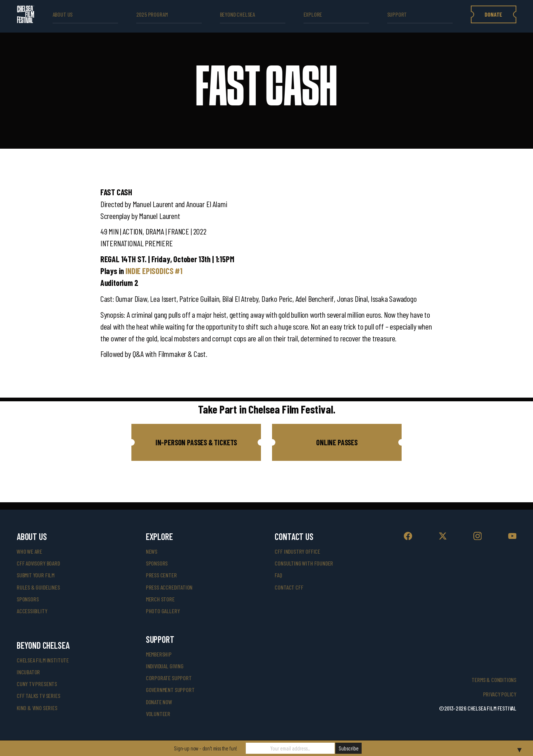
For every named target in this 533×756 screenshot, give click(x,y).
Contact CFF (289, 587)
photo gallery (163, 611)
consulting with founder (304, 563)
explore (313, 14)
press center (161, 575)
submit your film (36, 575)
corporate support (169, 678)
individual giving (165, 666)
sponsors (28, 599)
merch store (160, 599)
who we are (29, 551)
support (397, 14)
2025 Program (152, 14)
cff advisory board (38, 563)
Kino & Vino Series (37, 708)
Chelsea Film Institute (43, 660)
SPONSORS (157, 563)
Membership (159, 654)
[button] (196, 442)
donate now (159, 702)
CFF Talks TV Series (38, 696)
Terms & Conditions (494, 680)
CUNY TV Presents (37, 684)
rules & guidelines (38, 587)
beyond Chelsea (237, 14)
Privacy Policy (500, 694)
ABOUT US (63, 14)
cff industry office (297, 551)
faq (278, 575)
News (152, 551)
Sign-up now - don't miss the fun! (206, 748)
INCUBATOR (28, 672)
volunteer (158, 714)
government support (170, 690)
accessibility (32, 611)
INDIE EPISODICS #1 (154, 271)
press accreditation (169, 587)
